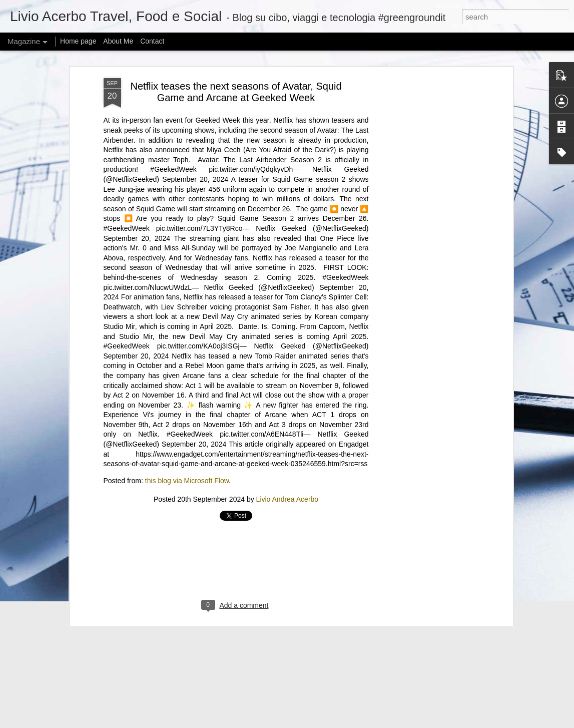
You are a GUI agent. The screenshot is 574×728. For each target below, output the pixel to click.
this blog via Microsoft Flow (187, 319)
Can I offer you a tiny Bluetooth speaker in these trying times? (183, 655)
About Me (118, 41)
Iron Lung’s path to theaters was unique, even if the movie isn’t (185, 530)
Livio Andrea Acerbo (288, 338)
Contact (152, 41)
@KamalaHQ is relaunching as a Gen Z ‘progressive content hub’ (190, 593)
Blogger (358, 722)
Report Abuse (387, 722)
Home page (78, 41)
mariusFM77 (300, 722)
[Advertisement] (236, 403)
